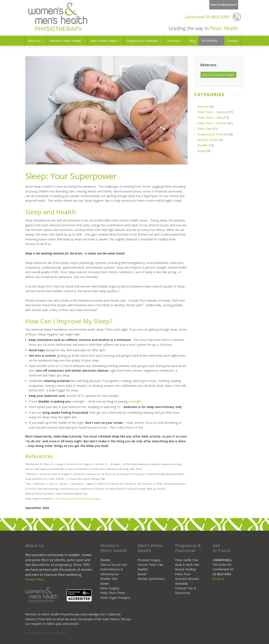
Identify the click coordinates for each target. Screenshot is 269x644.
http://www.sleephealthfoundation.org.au (78, 499)
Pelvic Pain (205, 129)
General (203, 107)
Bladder (203, 145)
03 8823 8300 (206, 17)
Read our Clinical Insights (218, 75)
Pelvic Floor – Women (212, 123)
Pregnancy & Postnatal (213, 134)
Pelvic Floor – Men (210, 117)
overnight (135, 401)
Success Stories (208, 140)
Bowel (202, 151)
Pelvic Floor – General (212, 112)
